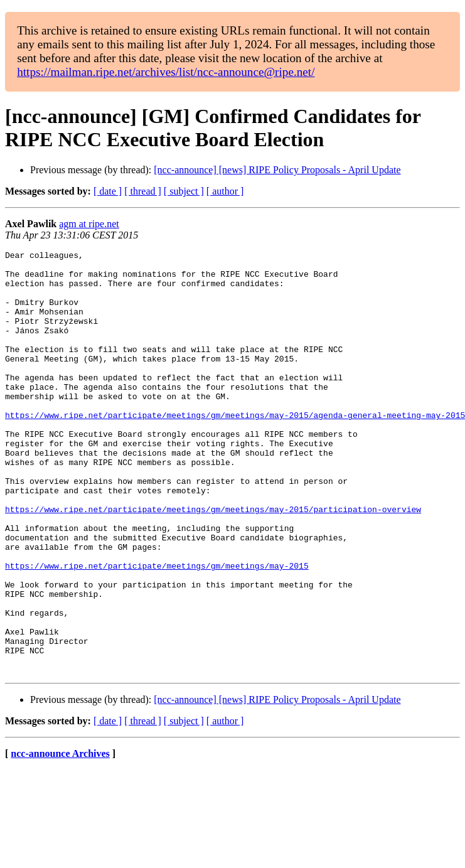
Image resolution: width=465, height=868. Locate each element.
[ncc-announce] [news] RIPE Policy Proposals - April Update (277, 170)
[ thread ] (143, 191)
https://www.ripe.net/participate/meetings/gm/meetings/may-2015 (157, 630)
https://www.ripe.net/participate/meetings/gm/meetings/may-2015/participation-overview (213, 562)
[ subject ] (184, 191)
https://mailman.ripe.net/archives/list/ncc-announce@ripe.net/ (166, 72)
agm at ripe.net (89, 224)
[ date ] (108, 191)
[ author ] (225, 191)
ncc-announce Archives (60, 838)
